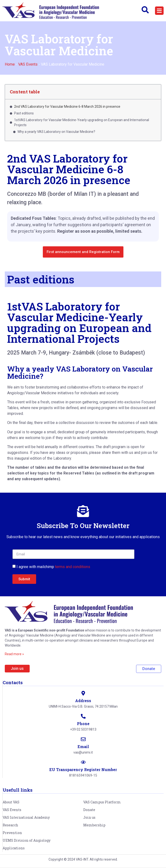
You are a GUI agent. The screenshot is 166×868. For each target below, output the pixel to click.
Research (10, 825)
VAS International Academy (26, 817)
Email (83, 747)
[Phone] (83, 716)
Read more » (14, 654)
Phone (83, 724)
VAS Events (28, 64)
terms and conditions (73, 567)
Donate (89, 810)
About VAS (11, 802)
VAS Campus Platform (102, 802)
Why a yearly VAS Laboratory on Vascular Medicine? (56, 132)
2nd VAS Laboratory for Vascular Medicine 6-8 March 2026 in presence (67, 107)
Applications (14, 848)
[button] (159, 11)
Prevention (12, 833)
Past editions (24, 113)
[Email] (83, 739)
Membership (94, 825)
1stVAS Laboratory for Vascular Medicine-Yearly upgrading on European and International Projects (79, 322)
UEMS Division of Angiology (27, 840)
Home (10, 64)
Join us (89, 817)
